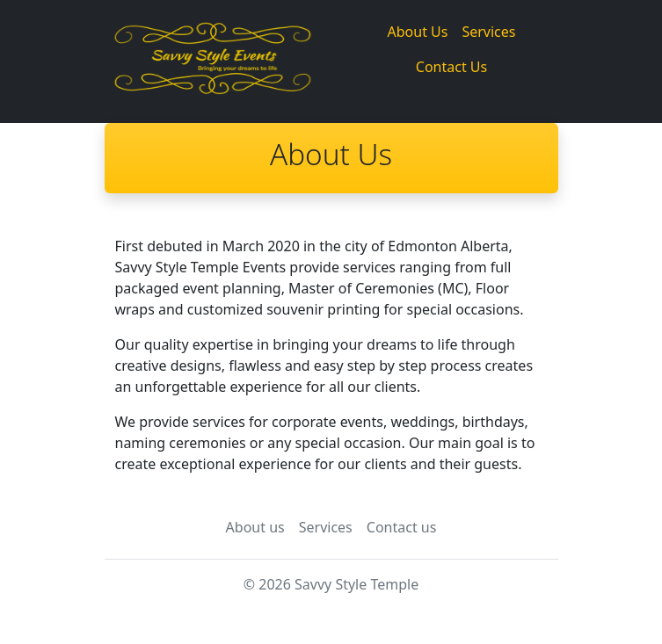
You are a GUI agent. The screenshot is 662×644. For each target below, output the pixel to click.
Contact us (402, 527)
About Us (418, 32)
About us (255, 527)
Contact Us (451, 67)
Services (488, 32)
